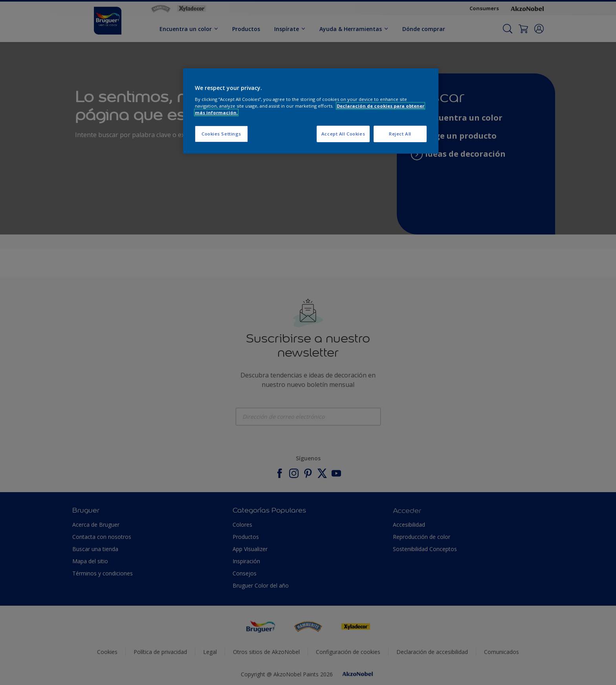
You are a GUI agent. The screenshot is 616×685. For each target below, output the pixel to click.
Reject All (400, 134)
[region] (311, 111)
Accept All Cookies (343, 134)
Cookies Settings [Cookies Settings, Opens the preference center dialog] (221, 134)
